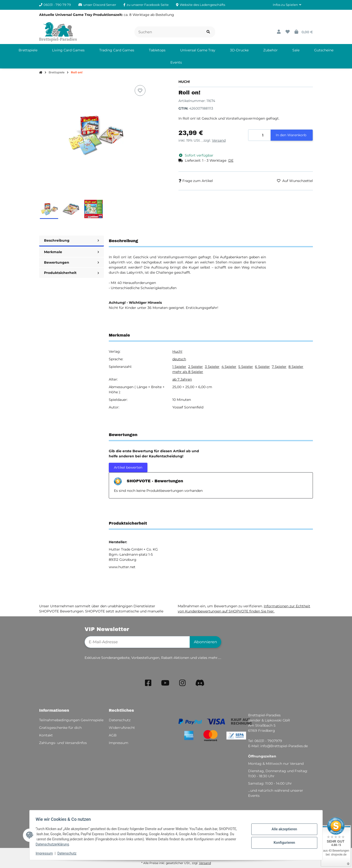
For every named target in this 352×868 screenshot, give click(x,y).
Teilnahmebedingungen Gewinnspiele (71, 720)
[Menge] (260, 135)
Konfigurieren (282, 842)
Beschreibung (71, 240)
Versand (219, 140)
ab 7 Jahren (182, 379)
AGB (113, 735)
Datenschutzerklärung (54, 844)
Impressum (46, 853)
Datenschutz (69, 853)
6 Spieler (262, 367)
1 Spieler (179, 367)
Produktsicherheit (71, 273)
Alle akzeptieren (282, 830)
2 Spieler (196, 367)
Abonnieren (205, 642)
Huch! (177, 351)
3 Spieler (212, 367)
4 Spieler (229, 367)
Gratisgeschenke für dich (60, 728)
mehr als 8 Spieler (188, 372)
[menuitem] (28, 50)
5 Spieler (246, 367)
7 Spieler (279, 367)
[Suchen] (168, 32)
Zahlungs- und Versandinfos (63, 743)
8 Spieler (296, 367)
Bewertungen (71, 262)
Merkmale (71, 252)
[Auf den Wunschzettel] (140, 90)
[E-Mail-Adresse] (137, 642)
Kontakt (46, 735)
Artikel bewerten (128, 467)
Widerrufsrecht (122, 728)
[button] (287, 5)
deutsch (179, 359)
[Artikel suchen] (208, 32)
